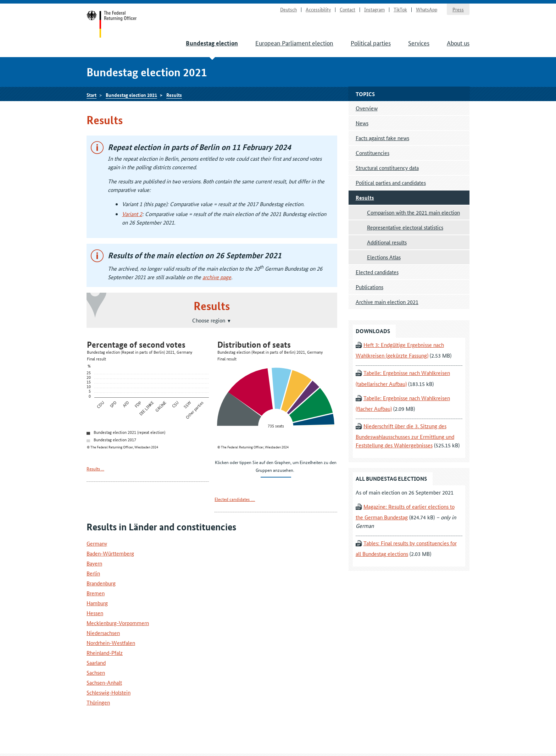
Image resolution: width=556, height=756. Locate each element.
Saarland (96, 663)
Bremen (96, 593)
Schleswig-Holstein (109, 692)
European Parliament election (294, 43)
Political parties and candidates (391, 183)
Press (458, 9)
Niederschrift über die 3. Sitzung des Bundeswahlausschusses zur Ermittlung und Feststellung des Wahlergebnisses (405, 435)
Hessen (95, 613)
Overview (367, 108)
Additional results (387, 242)
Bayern (94, 563)
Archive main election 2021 (387, 302)
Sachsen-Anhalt (104, 682)
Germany (97, 543)
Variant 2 (132, 214)
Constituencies (372, 153)
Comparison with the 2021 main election (413, 212)
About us (458, 43)
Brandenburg (101, 583)
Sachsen (96, 672)
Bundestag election (212, 43)
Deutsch (288, 9)
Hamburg (97, 603)
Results (174, 95)
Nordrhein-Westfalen (111, 643)
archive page (217, 277)
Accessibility (318, 9)
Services (419, 43)
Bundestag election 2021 (131, 95)
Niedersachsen (103, 633)
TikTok (400, 9)
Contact (347, 9)
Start (112, 24)
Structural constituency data (387, 168)
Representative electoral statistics (405, 227)
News (362, 123)
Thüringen (98, 702)
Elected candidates (377, 272)
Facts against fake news (382, 138)
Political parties (371, 43)
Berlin (93, 573)
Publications (369, 287)
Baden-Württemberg (110, 553)
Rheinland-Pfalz (105, 653)
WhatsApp (427, 9)
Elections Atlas (384, 257)
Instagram (374, 9)
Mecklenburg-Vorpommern (118, 623)
